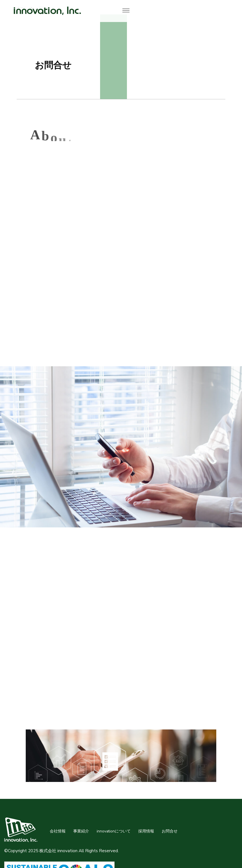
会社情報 (58, 831)
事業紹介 (81, 831)
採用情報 (146, 831)
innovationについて (114, 831)
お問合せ (170, 831)
